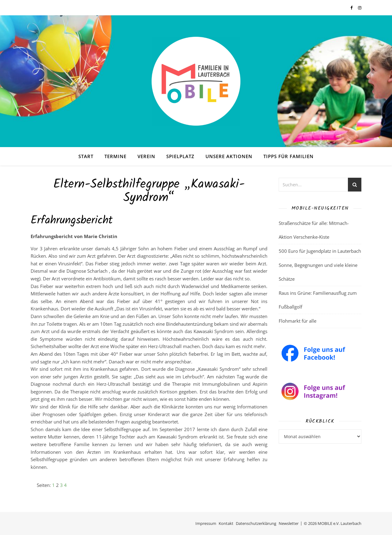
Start (86, 156)
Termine (115, 156)
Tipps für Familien (288, 156)
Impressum (206, 523)
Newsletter (289, 523)
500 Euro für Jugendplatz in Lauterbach (320, 251)
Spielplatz (180, 156)
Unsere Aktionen (229, 156)
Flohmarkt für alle (298, 321)
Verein (146, 156)
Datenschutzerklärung (256, 523)
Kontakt (226, 523)
